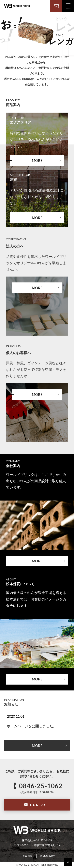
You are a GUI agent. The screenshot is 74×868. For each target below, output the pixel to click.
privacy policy (48, 856)
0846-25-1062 (41, 786)
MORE (37, 160)
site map (28, 856)
